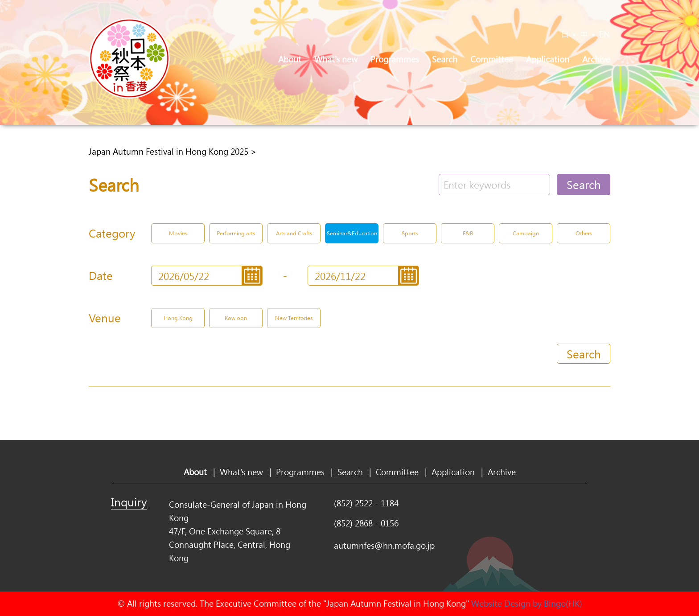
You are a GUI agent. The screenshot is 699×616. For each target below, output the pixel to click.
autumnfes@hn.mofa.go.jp (384, 546)
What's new (336, 59)
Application (548, 59)
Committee (492, 59)
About (290, 59)
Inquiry (129, 502)
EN (605, 34)
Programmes (395, 59)
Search (445, 59)
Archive (596, 59)
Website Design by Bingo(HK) (527, 604)
